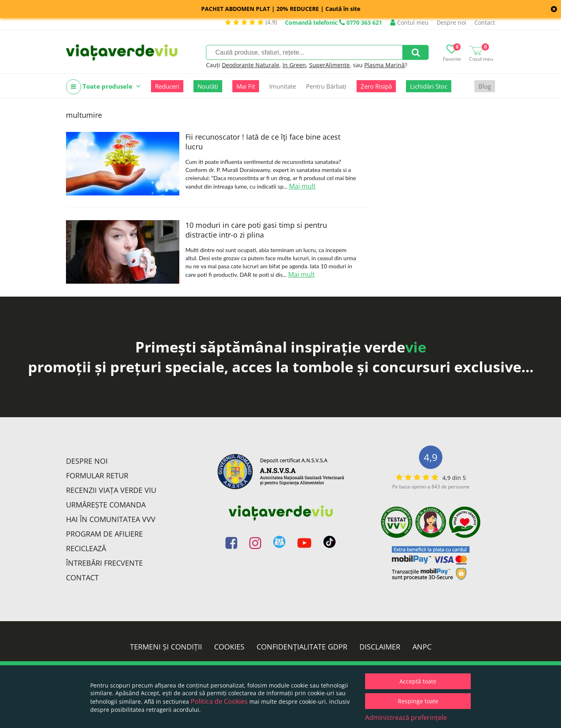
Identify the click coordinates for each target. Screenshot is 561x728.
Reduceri (167, 86)
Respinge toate (418, 701)
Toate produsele (103, 87)
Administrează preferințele (406, 717)
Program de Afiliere (104, 534)
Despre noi (452, 22)
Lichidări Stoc (429, 86)
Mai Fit (246, 86)
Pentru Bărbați (326, 86)
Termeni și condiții (166, 647)
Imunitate (283, 86)
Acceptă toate (418, 681)
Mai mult (302, 186)
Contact (485, 22)
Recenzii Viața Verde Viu (111, 490)
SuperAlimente (329, 65)
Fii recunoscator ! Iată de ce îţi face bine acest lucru (263, 142)
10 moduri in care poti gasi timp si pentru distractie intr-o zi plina (256, 230)
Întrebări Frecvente (104, 563)
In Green (294, 65)
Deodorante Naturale (251, 65)
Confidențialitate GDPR (302, 647)
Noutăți (208, 86)
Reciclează (86, 548)
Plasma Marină (385, 65)
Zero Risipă (376, 86)
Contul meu (409, 22)
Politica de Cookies (219, 701)
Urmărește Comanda (106, 505)
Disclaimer (380, 647)
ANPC (422, 647)
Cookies (229, 647)
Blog (485, 86)
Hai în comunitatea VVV (111, 519)
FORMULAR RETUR (97, 475)
